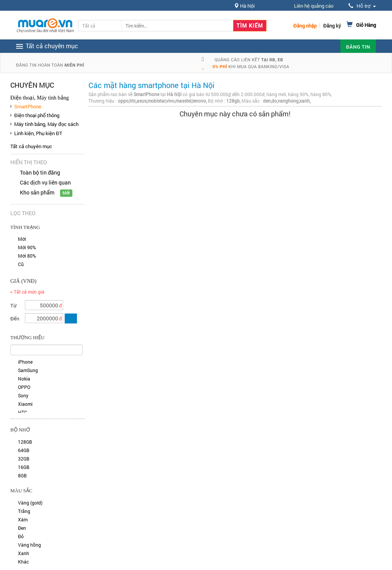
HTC (23, 412)
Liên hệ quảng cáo (314, 6)
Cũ (21, 264)
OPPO (24, 387)
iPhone (25, 362)
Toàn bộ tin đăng (40, 172)
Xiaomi (25, 404)
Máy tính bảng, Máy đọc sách (46, 124)
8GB (22, 475)
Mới (22, 239)
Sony (23, 395)
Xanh (24, 553)
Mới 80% (27, 256)
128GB (25, 442)
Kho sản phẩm (37, 192)
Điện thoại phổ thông (37, 115)
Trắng (24, 511)
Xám (23, 519)
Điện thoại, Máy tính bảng (40, 98)
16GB (24, 467)
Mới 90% (27, 247)
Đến (15, 318)
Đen (22, 528)
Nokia (24, 379)
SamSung (28, 370)
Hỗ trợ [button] (362, 6)
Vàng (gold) (30, 503)
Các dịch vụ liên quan (45, 182)
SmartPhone (28, 106)
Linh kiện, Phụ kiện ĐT (38, 133)
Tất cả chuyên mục (31, 146)
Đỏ (21, 536)
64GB (24, 450)
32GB (24, 459)
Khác (23, 562)
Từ (13, 305)
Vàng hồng (29, 545)
